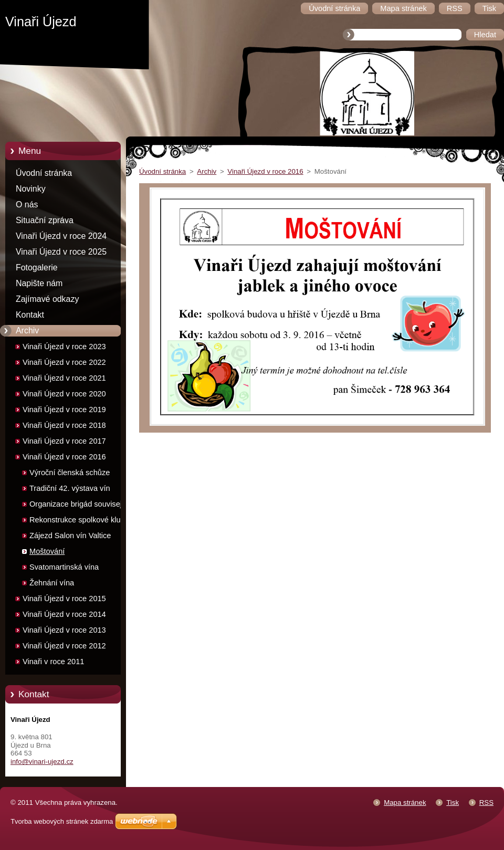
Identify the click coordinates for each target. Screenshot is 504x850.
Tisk (453, 802)
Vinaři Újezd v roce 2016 (64, 457)
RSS (486, 802)
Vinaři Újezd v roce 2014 (64, 614)
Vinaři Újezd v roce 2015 (64, 599)
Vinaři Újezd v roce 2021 (64, 378)
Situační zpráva (45, 220)
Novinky (31, 189)
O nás (27, 204)
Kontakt (30, 315)
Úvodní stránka (44, 173)
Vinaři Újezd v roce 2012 (64, 646)
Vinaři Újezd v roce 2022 (64, 362)
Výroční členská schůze (70, 473)
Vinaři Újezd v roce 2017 (64, 441)
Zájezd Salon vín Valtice (70, 536)
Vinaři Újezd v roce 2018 (64, 425)
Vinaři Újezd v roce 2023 (64, 347)
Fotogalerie (37, 267)
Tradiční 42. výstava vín (70, 488)
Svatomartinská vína (64, 567)
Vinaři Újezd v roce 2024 (61, 236)
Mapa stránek (405, 802)
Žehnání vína (52, 583)
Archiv (27, 330)
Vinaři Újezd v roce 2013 (64, 630)
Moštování (47, 551)
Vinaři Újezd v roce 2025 (61, 252)
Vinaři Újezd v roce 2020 (64, 394)
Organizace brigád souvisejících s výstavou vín (84, 506)
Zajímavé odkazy (47, 299)
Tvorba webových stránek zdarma (62, 821)
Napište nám (39, 283)
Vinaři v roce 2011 (53, 662)
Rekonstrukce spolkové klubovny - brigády (85, 522)
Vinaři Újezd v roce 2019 (64, 410)
